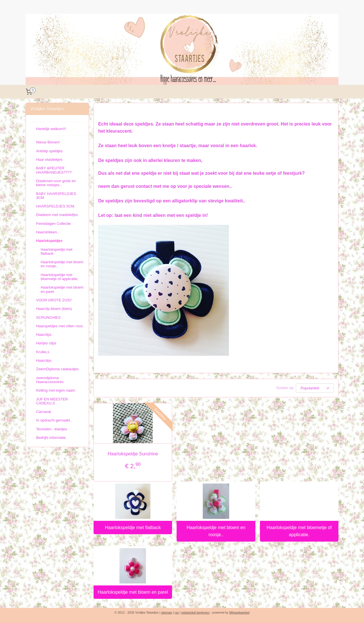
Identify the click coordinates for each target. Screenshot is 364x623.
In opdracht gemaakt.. (54, 420)
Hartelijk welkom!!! (51, 129)
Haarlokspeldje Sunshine (133, 454)
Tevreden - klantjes (52, 429)
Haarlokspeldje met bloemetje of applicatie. (299, 531)
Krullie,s (43, 352)
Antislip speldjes (49, 151)
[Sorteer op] (315, 388)
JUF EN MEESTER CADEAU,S (52, 401)
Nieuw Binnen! (48, 142)
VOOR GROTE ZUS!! (54, 300)
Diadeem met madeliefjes (57, 215)
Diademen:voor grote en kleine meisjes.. (56, 183)
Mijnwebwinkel (240, 612)
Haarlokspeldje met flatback (133, 528)
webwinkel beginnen (196, 612)
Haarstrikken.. (47, 232)
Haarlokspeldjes (49, 241)
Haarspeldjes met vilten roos (59, 326)
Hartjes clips (46, 343)
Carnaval (44, 412)
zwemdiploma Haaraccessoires (50, 380)
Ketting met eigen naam (56, 390)
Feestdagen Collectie (53, 224)
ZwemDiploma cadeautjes (57, 369)
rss (177, 612)
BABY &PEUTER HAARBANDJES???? (54, 170)
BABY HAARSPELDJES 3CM (56, 196)
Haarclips (44, 335)
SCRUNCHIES (48, 317)
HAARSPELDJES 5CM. (56, 206)
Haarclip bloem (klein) (54, 309)
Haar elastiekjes (49, 160)
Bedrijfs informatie (51, 438)
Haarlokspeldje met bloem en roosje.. (216, 531)
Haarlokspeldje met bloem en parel (133, 592)
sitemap (167, 612)
